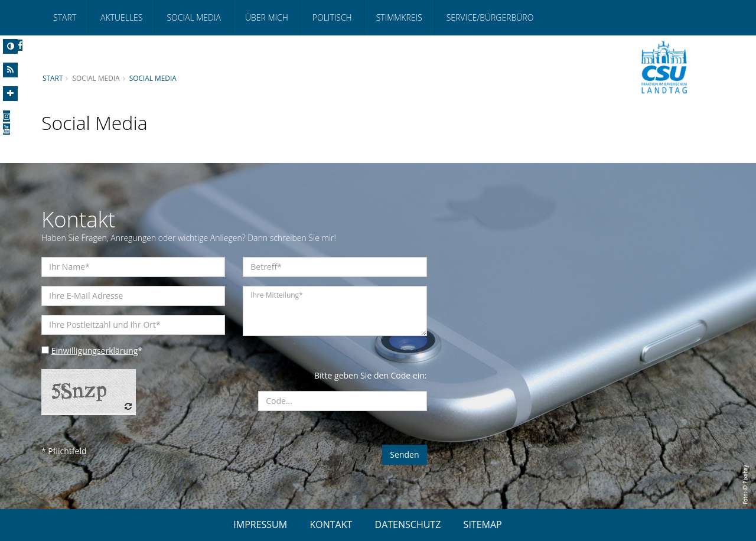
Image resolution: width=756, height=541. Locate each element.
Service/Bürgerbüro (490, 17)
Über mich (267, 17)
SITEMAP (483, 524)
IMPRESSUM (260, 524)
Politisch (332, 17)
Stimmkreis (399, 17)
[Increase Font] (10, 94)
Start (65, 17)
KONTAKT (331, 524)
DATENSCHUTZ (408, 524)
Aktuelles (121, 17)
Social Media (193, 17)
